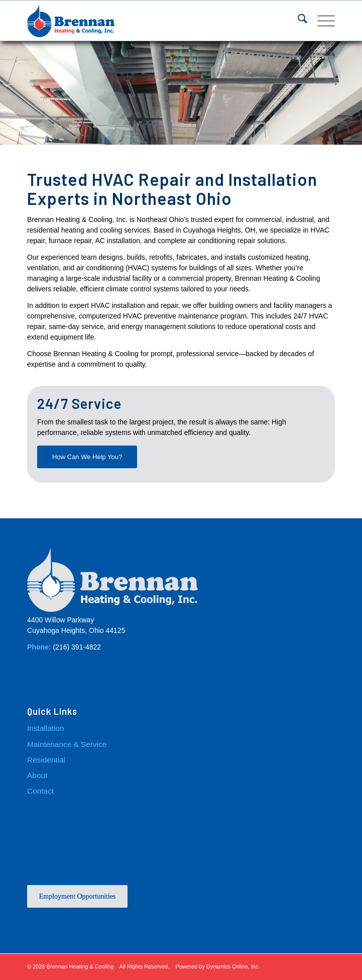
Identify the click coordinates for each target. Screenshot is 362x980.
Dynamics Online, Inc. (233, 966)
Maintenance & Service (67, 744)
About (37, 775)
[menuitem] (297, 21)
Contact (40, 791)
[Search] (297, 21)
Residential (46, 760)
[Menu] (321, 21)
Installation (46, 728)
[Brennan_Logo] (150, 21)
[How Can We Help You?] (87, 457)
